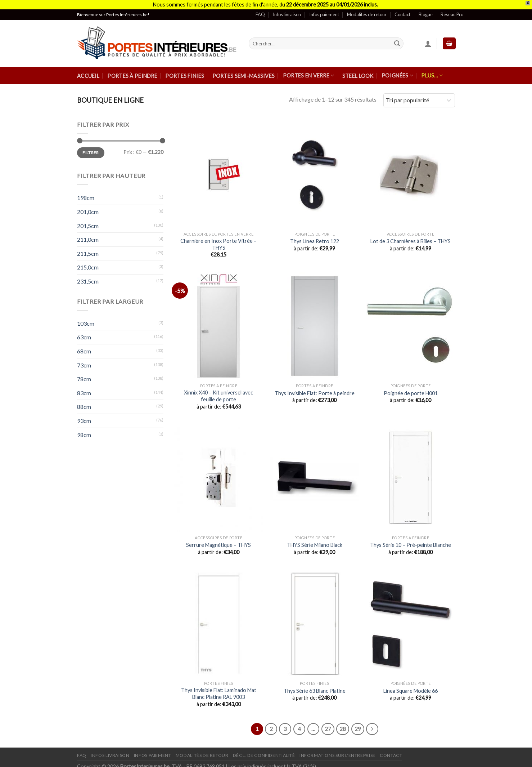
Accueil (88, 72)
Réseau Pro (452, 10)
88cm (84, 403)
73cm (84, 361)
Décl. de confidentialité (264, 751)
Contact (402, 10)
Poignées (397, 72)
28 (343, 725)
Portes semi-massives (244, 72)
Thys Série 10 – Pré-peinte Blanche (411, 541)
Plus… (432, 72)
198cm (86, 194)
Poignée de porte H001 (411, 389)
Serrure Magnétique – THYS (218, 541)
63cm (84, 333)
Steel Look (358, 72)
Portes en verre (309, 72)
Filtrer (91, 149)
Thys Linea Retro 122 (315, 237)
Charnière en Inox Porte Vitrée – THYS (218, 240)
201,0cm (88, 208)
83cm (84, 389)
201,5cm (88, 222)
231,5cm (88, 277)
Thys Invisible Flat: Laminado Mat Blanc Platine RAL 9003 (219, 690)
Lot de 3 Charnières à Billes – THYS (411, 237)
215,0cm (88, 264)
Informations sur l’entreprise (337, 751)
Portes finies (185, 72)
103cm (86, 319)
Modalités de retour (367, 10)
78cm (84, 375)
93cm (84, 417)
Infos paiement (324, 10)
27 (328, 725)
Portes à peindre (132, 72)
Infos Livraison (110, 751)
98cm (84, 431)
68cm (84, 347)
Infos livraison (287, 10)
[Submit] (397, 40)
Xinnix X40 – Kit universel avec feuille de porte (218, 392)
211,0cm (88, 235)
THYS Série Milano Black (315, 541)
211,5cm (88, 249)
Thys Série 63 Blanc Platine (315, 687)
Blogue (426, 10)
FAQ (260, 10)
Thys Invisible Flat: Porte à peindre (315, 389)
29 (358, 725)
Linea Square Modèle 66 (411, 687)
